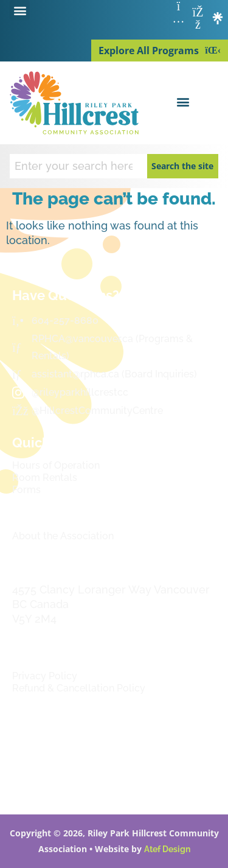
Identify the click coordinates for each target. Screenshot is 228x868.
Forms (26, 490)
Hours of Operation (56, 465)
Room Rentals (45, 478)
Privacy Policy (45, 676)
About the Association (63, 536)
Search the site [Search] (182, 166)
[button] (20, 10)
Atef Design (167, 849)
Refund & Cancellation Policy (79, 688)
